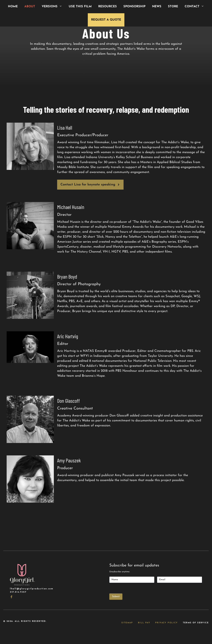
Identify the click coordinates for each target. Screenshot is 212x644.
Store (173, 7)
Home (13, 7)
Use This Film (80, 7)
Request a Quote (106, 20)
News (157, 7)
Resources (107, 7)
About (30, 7)
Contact (196, 7)
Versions (54, 7)
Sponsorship (134, 7)
